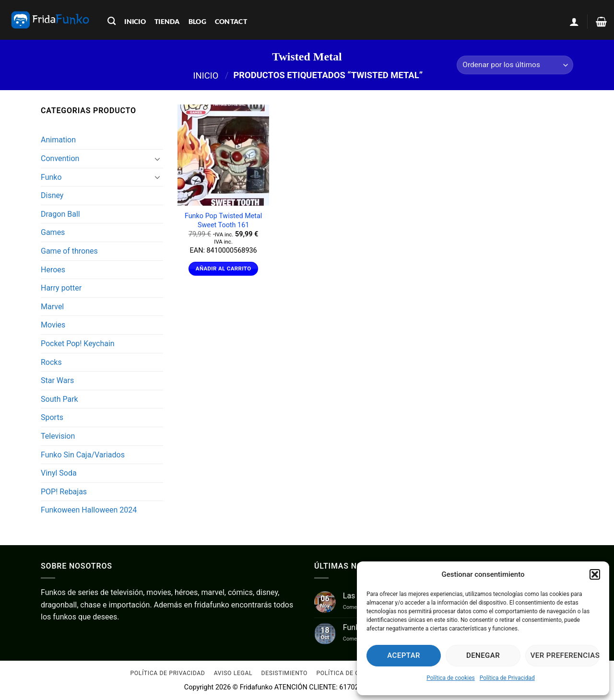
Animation (58, 140)
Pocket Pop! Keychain (78, 344)
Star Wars (57, 380)
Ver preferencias (565, 655)
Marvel (52, 307)
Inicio (206, 75)
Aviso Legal (233, 674)
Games (53, 232)
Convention (60, 158)
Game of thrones (69, 251)
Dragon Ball (60, 214)
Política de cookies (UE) (356, 674)
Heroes (53, 270)
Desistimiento (285, 674)
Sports (52, 417)
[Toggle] (157, 159)
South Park (59, 399)
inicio (135, 21)
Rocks (51, 362)
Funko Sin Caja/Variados (83, 455)
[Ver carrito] (601, 22)
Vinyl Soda (59, 473)
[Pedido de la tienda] (515, 65)
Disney (52, 195)
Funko (51, 177)
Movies (53, 325)
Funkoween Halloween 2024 (89, 510)
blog (197, 21)
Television (58, 436)
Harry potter (61, 288)
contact (231, 21)
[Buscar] (112, 21)
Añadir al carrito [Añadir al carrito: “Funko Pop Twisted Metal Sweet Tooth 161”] (224, 268)
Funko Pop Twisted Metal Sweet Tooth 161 (224, 221)
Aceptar (404, 655)
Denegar (483, 655)
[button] (595, 574)
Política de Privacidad (507, 678)
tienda (167, 21)
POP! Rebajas (64, 492)
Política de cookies (451, 678)
